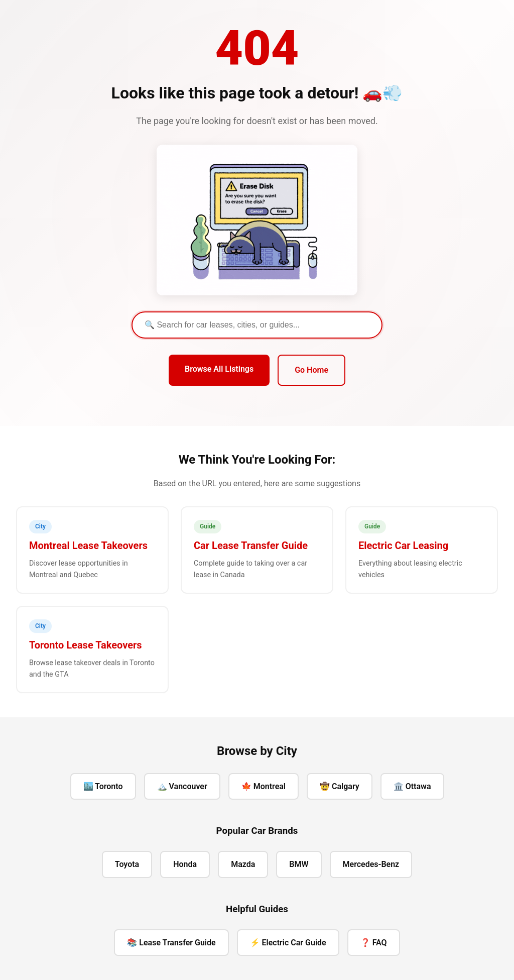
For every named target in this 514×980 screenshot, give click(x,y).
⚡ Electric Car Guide (288, 943)
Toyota (127, 864)
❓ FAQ (374, 943)
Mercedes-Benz (371, 864)
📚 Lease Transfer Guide (171, 943)
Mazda (243, 864)
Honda (185, 864)
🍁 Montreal (264, 786)
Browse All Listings (219, 369)
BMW (299, 864)
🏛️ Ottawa (412, 786)
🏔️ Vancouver (182, 786)
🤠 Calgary (340, 786)
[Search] (257, 325)
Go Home (311, 370)
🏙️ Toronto (103, 786)
